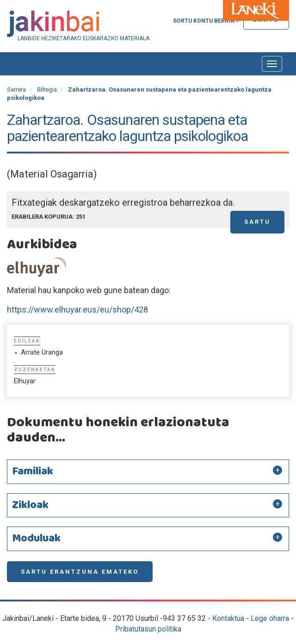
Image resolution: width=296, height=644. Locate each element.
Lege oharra (270, 618)
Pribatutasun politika (148, 629)
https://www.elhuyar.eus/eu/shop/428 (77, 310)
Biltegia (47, 89)
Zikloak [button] (30, 505)
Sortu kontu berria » (206, 21)
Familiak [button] (33, 472)
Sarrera (16, 89)
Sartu (257, 222)
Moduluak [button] (36, 539)
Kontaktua (228, 618)
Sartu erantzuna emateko (80, 572)
